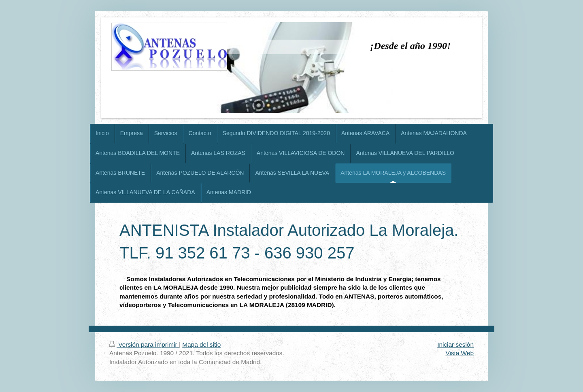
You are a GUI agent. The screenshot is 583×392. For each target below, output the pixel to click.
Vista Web (460, 353)
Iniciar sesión (455, 344)
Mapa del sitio (201, 344)
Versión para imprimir (144, 344)
